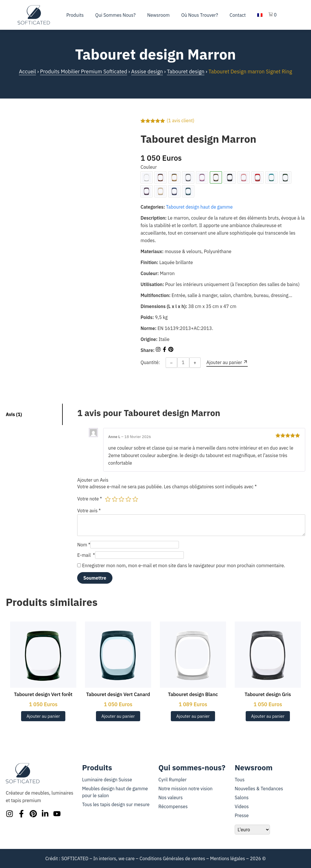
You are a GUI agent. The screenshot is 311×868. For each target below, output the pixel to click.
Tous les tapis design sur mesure (116, 804)
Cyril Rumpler (173, 780)
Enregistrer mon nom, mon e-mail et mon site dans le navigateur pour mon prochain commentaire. (184, 565)
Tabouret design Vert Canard (118, 694)
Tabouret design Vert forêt (43, 694)
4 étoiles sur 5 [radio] (128, 499)
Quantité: (150, 362)
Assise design (147, 72)
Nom (84, 545)
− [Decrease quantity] (171, 363)
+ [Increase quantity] (195, 363)
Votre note (90, 499)
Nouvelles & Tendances (259, 789)
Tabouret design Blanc (193, 694)
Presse (242, 815)
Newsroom (158, 15)
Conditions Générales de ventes (172, 858)
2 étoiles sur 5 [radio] (115, 499)
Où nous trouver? (200, 15)
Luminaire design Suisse (107, 780)
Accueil (27, 72)
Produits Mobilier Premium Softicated (83, 72)
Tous (240, 780)
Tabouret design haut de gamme (199, 207)
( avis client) (181, 120)
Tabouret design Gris (268, 694)
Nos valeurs (171, 797)
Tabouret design (186, 72)
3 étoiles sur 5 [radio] (121, 499)
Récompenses (173, 806)
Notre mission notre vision (185, 789)
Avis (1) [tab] (14, 414)
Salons (242, 797)
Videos (242, 806)
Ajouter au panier (43, 716)
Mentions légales (228, 858)
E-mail (86, 555)
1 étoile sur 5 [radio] (108, 499)
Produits (75, 15)
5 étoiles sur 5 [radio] (135, 499)
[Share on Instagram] (159, 350)
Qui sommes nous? (116, 15)
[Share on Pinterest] (171, 350)
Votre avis (89, 511)
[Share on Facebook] (165, 350)
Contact (238, 15)
